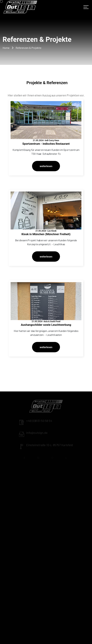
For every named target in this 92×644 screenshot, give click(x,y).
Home (6, 48)
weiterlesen (46, 166)
